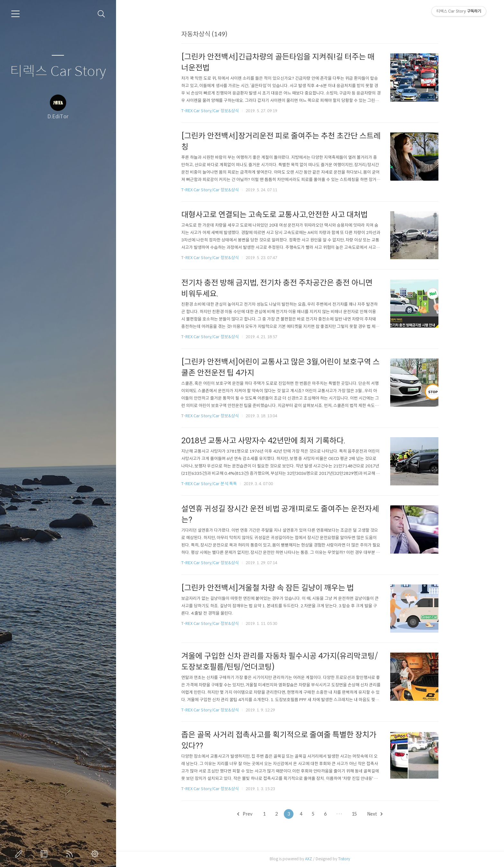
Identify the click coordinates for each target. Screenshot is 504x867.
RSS (71, 854)
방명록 (45, 854)
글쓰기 (20, 854)
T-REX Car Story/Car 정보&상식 (210, 111)
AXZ (309, 859)
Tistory (344, 859)
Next (375, 814)
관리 (96, 854)
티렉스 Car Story (58, 72)
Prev (245, 814)
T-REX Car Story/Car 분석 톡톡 (209, 484)
